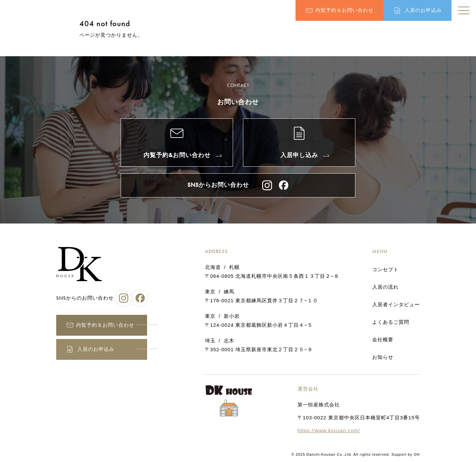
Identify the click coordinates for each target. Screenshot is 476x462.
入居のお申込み (423, 10)
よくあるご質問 (391, 322)
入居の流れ (385, 287)
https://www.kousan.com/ (329, 430)
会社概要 (383, 340)
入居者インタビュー (396, 305)
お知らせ (383, 357)
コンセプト (385, 270)
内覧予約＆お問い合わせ (344, 10)
